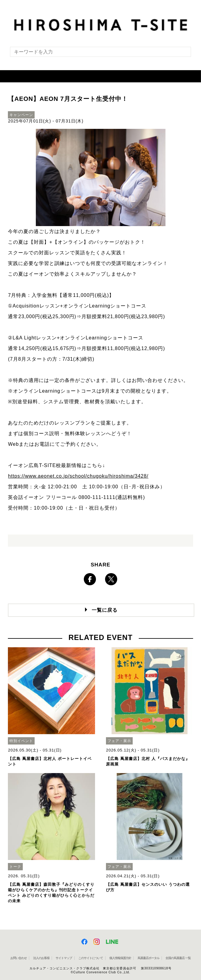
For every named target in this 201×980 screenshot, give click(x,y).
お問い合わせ (19, 958)
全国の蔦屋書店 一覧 (178, 958)
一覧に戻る (105, 610)
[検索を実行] (182, 54)
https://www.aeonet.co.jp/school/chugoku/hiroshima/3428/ (78, 476)
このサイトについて (91, 958)
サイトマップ (64, 958)
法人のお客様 (41, 958)
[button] (101, 76)
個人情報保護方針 (120, 958)
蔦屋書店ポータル (148, 958)
